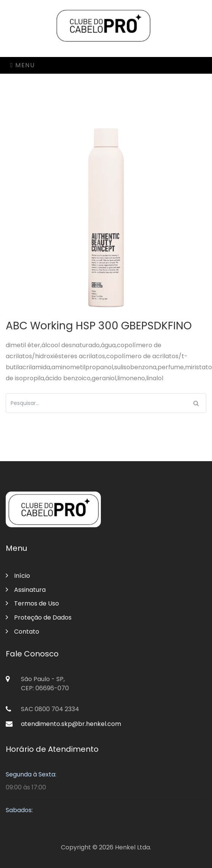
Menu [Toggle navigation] (22, 65)
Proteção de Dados (39, 617)
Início (18, 576)
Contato (22, 632)
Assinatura (26, 590)
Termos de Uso (32, 603)
